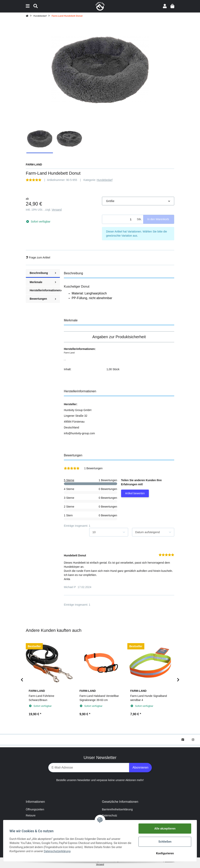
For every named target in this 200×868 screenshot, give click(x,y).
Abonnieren (140, 767)
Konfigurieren (165, 853)
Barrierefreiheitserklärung (117, 809)
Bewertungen (43, 299)
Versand (57, 210)
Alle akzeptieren (165, 829)
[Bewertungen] (34, 180)
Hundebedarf (105, 180)
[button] (165, 6)
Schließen (165, 842)
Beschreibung (43, 273)
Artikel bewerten (135, 493)
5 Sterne (69, 480)
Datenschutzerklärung (57, 851)
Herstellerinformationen (45, 290)
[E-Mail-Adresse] (89, 768)
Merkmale (43, 282)
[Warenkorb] (172, 6)
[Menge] (119, 219)
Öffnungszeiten (35, 809)
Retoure (31, 815)
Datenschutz (110, 815)
